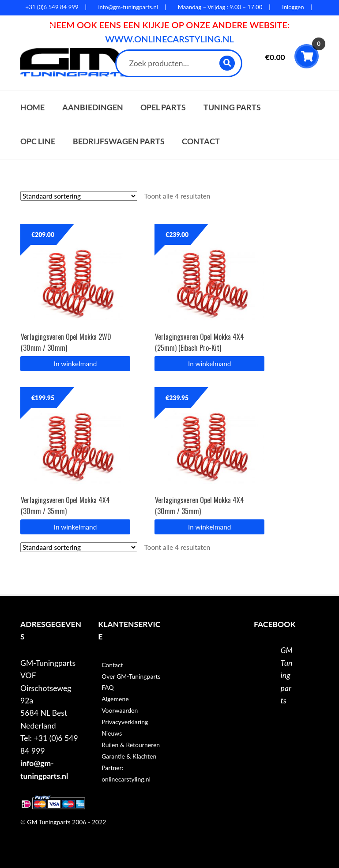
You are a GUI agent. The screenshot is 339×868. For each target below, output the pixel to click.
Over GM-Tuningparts (131, 676)
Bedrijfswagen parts (119, 141)
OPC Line (38, 141)
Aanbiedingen (93, 107)
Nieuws (112, 733)
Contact (201, 141)
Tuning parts (232, 107)
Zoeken (228, 63)
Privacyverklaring (125, 722)
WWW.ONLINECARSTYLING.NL (169, 39)
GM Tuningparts (287, 675)
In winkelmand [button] (75, 364)
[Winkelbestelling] (79, 196)
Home (32, 107)
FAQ (108, 687)
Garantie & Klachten (129, 756)
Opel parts (163, 107)
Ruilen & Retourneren (131, 745)
